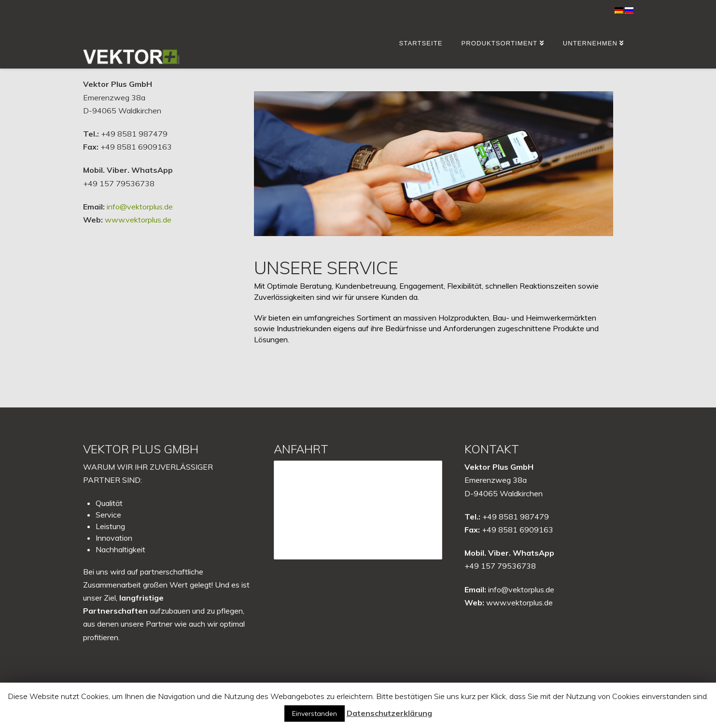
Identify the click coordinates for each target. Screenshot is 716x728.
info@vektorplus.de (140, 207)
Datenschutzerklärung (389, 713)
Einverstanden (315, 714)
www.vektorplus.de (138, 220)
